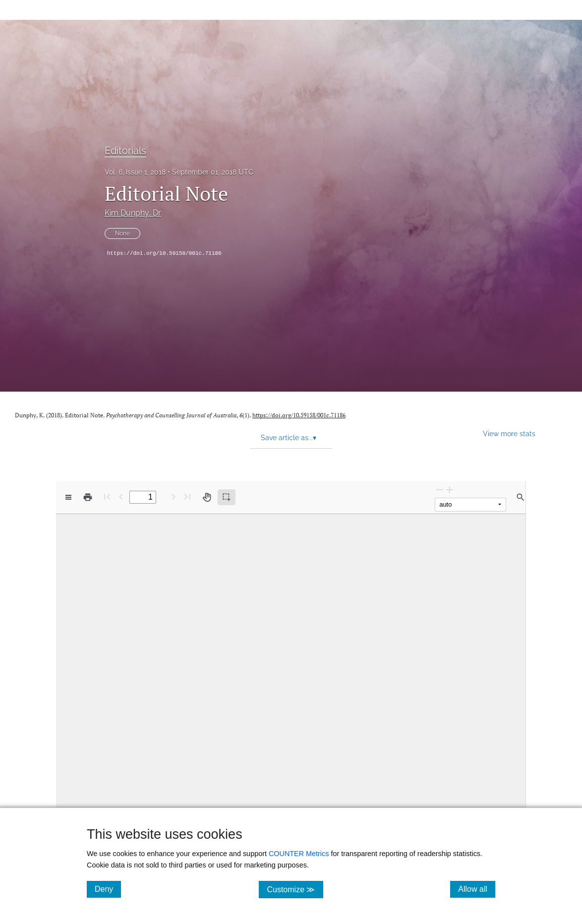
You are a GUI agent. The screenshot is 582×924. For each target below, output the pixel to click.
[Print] (88, 497)
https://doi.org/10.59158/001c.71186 (164, 253)
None (122, 233)
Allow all (477, 889)
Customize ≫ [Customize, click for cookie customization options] (295, 889)
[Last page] (187, 496)
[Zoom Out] (440, 490)
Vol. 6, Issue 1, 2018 (135, 172)
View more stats (509, 433)
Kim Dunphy (133, 213)
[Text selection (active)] (227, 497)
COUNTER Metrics (299, 854)
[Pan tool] (207, 497)
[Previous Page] (121, 496)
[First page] (107, 496)
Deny (108, 889)
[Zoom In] (450, 490)
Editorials (125, 151)
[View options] (68, 497)
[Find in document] (521, 497)
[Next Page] (174, 496)
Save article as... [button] (289, 438)
